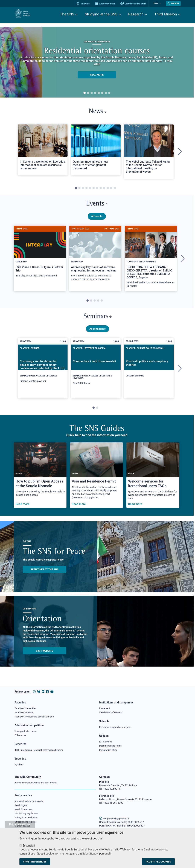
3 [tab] (92, 93)
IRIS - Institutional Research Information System (41, 750)
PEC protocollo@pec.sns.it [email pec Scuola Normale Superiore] (115, 819)
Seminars (98, 321)
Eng (158, 3)
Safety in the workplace (27, 819)
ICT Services (106, 741)
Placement (105, 707)
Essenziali (29, 846)
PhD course (21, 735)
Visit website (44, 656)
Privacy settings (20, 824)
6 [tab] (102, 93)
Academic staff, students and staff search (37, 783)
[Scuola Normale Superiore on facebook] (47, 690)
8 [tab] (109, 93)
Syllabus (19, 764)
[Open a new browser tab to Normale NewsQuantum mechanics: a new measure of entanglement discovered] (96, 152)
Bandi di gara (22, 806)
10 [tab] (108, 190)
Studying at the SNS (101, 14)
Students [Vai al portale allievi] (88, 4)
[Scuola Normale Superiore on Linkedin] (43, 690)
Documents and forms (111, 745)
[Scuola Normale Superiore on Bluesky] (39, 690)
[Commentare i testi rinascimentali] (96, 374)
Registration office (109, 750)
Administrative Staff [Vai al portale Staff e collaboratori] (138, 4)
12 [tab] (115, 190)
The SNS (67, 14)
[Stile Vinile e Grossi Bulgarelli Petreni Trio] (40, 257)
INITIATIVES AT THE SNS (44, 575)
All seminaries (97, 334)
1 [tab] (85, 93)
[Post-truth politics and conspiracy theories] (149, 371)
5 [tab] (99, 93)
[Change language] (161, 4)
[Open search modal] (173, 4)
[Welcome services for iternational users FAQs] (153, 480)
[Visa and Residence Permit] (96, 480)
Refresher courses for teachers (116, 726)
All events (97, 220)
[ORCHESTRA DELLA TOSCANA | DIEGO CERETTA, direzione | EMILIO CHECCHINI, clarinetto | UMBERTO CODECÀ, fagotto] (151, 262)
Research (136, 14)
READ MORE (97, 75)
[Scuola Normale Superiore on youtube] (52, 690)
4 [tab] (95, 93)
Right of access (23, 828)
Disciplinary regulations (27, 815)
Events (97, 206)
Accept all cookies (158, 862)
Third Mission (166, 14)
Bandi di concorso (24, 810)
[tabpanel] (97, 62)
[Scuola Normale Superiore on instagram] (34, 690)
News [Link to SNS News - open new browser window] (97, 112)
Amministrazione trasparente (30, 802)
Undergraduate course (27, 730)
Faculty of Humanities (27, 707)
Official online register (26, 823)
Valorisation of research (112, 711)
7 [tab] (106, 93)
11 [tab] (111, 190)
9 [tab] (104, 190)
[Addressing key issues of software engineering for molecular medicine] (95, 259)
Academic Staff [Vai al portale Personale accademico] (110, 4)
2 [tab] (88, 93)
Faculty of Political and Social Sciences (36, 716)
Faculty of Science (24, 711)
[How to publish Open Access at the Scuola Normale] (40, 480)
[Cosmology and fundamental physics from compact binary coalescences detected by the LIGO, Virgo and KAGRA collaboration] (43, 373)
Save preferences (35, 862)
